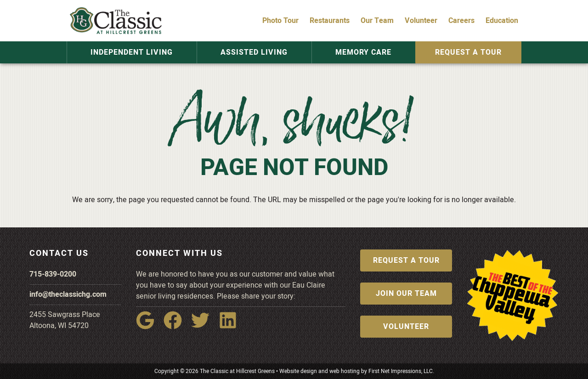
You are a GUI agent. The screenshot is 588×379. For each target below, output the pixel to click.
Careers (461, 21)
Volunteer (421, 21)
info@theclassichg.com (68, 294)
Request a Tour (464, 52)
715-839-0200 (53, 274)
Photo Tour (280, 21)
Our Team (377, 21)
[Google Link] (149, 327)
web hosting (345, 371)
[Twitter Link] (204, 327)
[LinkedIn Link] (232, 327)
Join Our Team (406, 294)
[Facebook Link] (176, 327)
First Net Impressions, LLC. (401, 371)
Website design (298, 371)
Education (502, 21)
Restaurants (330, 21)
